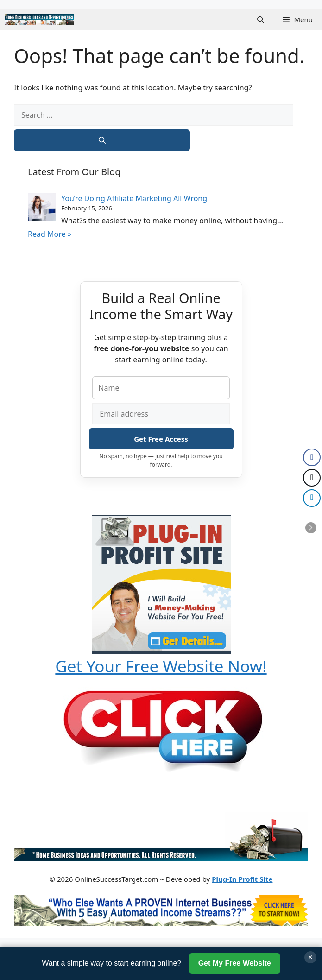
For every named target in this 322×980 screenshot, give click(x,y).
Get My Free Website (235, 963)
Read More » (50, 234)
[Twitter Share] (312, 478)
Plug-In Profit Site (242, 879)
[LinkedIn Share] (312, 498)
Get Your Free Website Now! (161, 666)
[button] (261, 20)
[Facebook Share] (312, 457)
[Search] (102, 140)
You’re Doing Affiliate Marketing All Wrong (134, 198)
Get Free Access (161, 439)
